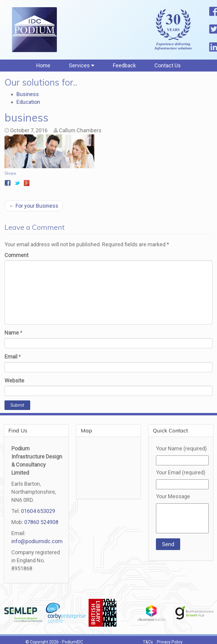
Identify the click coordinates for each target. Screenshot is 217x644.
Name (12, 333)
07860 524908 (41, 523)
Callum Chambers (80, 131)
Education (28, 102)
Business (28, 95)
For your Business (34, 206)
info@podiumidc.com (37, 542)
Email (11, 357)
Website (14, 381)
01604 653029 (38, 512)
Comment (16, 255)
